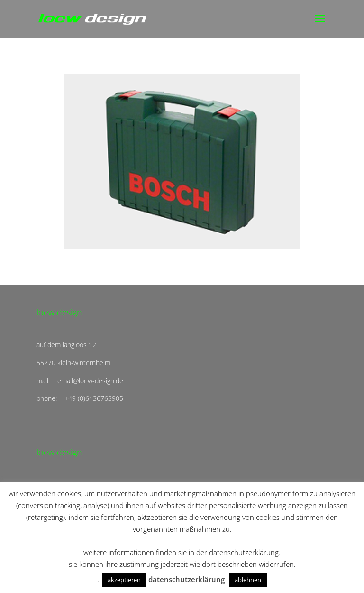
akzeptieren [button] (124, 580)
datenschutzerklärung (187, 579)
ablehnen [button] (248, 580)
